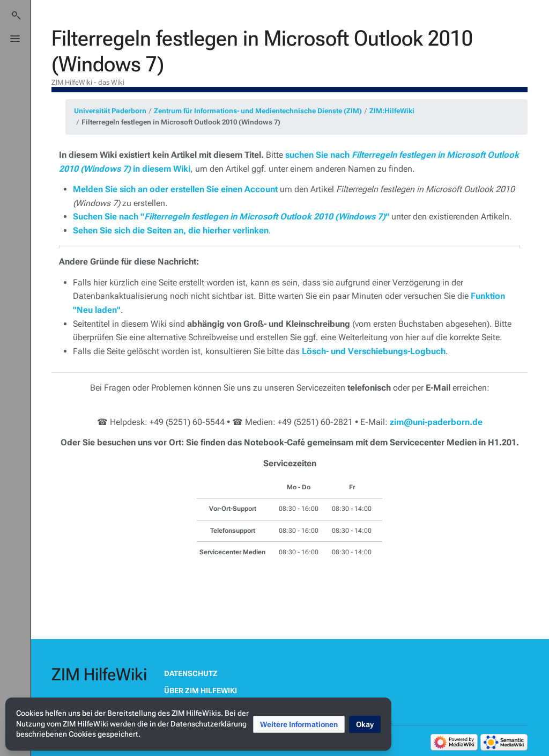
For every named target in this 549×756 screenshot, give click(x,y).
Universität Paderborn (110, 111)
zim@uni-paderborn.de (436, 422)
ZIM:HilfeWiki (392, 111)
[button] (299, 724)
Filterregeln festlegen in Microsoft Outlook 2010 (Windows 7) (181, 122)
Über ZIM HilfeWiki (201, 691)
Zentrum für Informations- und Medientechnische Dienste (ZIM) (258, 111)
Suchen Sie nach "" (231, 216)
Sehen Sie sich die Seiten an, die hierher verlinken (171, 230)
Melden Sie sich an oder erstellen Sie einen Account (175, 189)
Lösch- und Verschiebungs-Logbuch (374, 351)
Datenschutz (191, 673)
